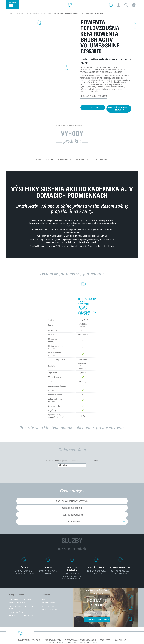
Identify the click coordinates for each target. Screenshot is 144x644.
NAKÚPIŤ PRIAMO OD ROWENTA (119, 109)
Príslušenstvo (65, 160)
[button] (119, 5)
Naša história (49, 603)
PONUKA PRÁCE (120, 640)
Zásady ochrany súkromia (30, 640)
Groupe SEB (105, 640)
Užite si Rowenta (50, 610)
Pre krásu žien (16, 612)
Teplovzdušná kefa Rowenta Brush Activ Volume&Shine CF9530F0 (83, 307)
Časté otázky (102, 160)
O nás (45, 600)
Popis (38, 160)
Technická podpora (72, 515)
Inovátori (72, 643)
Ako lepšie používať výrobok (72, 501)
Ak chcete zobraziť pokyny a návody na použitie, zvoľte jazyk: (72, 461)
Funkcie (49, 160)
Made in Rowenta (50, 606)
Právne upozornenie (89, 643)
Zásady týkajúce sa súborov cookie (81, 640)
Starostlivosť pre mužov (21, 615)
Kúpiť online (93, 107)
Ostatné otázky (72, 521)
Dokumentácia (83, 160)
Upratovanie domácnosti (21, 600)
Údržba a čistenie (72, 508)
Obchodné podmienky (55, 643)
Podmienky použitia (53, 640)
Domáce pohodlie (17, 603)
